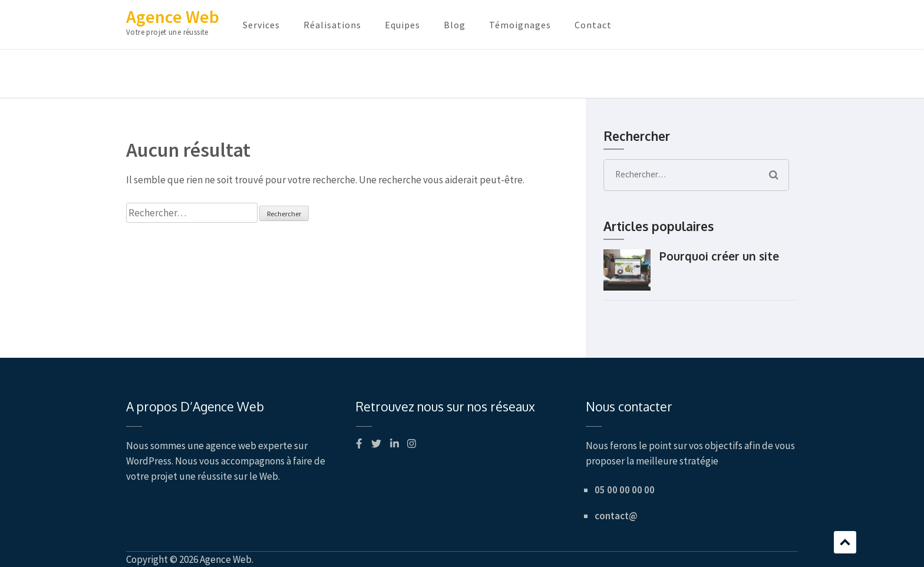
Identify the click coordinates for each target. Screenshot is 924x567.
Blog (455, 25)
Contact (593, 25)
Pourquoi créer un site (719, 256)
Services (261, 25)
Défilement (845, 542)
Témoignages (520, 25)
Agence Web (173, 17)
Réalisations (332, 25)
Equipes (402, 25)
